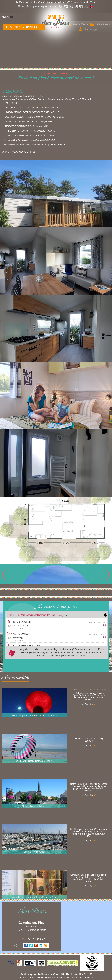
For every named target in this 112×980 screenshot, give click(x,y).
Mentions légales (28, 974)
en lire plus (87, 704)
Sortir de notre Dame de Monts (90, 690)
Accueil (47, 73)
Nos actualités (15, 678)
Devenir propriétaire (24, 27)
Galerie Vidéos (100, 24)
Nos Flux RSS (86, 974)
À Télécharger (88, 29)
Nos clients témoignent (56, 607)
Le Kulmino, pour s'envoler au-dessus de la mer (34, 715)
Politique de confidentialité (51, 974)
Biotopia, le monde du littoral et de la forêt (34, 897)
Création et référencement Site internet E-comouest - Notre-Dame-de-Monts (56, 978)
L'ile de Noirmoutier (34, 852)
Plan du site (72, 974)
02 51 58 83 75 (31, 939)
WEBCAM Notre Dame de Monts (34, 761)
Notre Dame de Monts (34, 806)
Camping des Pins (31, 922)
